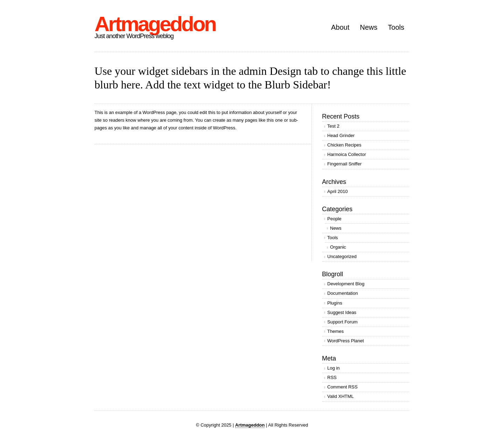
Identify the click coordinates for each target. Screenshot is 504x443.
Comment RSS (342, 387)
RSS (332, 377)
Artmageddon (155, 24)
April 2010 (338, 191)
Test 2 (333, 126)
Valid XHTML (341, 396)
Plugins (335, 303)
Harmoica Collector (347, 154)
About (340, 27)
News (369, 27)
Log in (333, 368)
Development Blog (346, 284)
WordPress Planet (346, 341)
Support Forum (342, 322)
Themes (335, 331)
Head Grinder (341, 135)
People (334, 219)
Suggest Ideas (342, 312)
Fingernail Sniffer (344, 164)
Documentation (342, 293)
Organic (338, 247)
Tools (396, 27)
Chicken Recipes (344, 145)
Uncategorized (342, 256)
